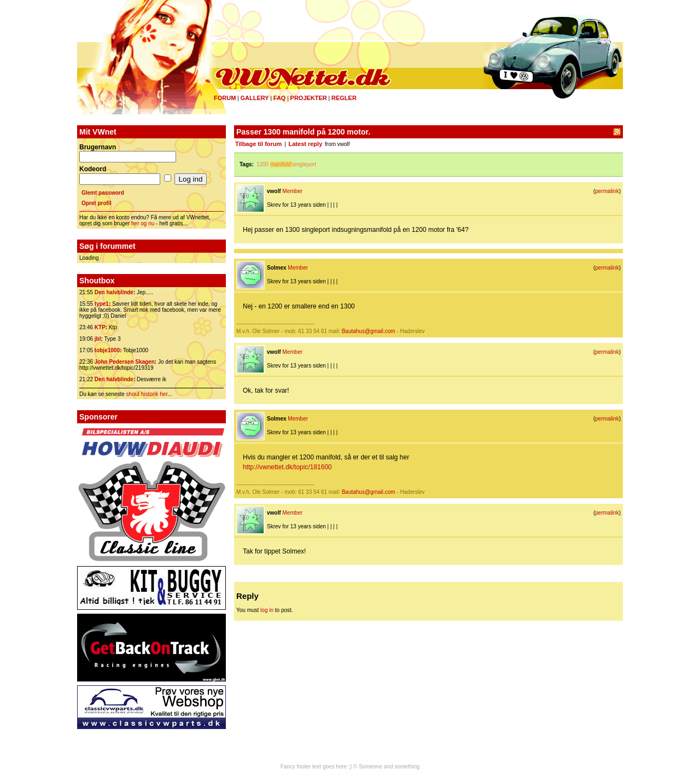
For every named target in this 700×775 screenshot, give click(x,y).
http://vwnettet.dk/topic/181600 (287, 467)
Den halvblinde (114, 292)
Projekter (309, 98)
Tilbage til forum (258, 144)
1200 (262, 164)
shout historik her (147, 394)
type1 (102, 304)
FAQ (280, 98)
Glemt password (103, 193)
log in (267, 610)
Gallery (254, 98)
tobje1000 (107, 350)
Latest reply (306, 144)
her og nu (143, 223)
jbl (98, 339)
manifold (281, 164)
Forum (225, 98)
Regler (344, 98)
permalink (607, 191)
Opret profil (96, 203)
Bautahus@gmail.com (369, 331)
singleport (304, 164)
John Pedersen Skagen (125, 362)
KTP (100, 327)
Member (292, 191)
